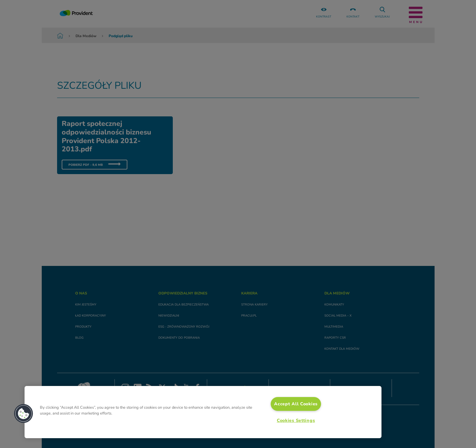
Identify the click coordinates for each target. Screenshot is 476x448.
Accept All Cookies (296, 404)
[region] (203, 412)
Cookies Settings (296, 420)
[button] (24, 414)
